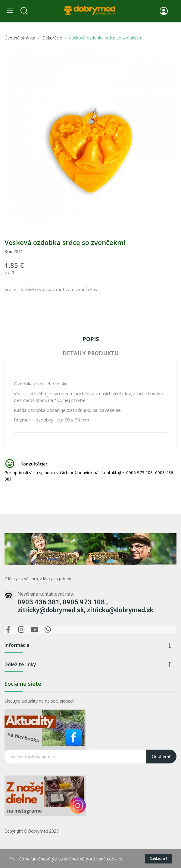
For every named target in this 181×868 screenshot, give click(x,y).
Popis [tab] (91, 339)
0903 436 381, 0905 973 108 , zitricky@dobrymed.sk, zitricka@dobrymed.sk (85, 606)
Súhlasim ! (158, 859)
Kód (8, 251)
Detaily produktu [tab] (91, 353)
